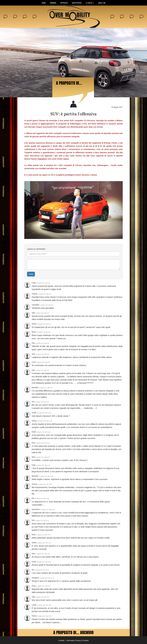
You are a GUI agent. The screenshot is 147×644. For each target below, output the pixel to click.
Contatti (61, 641)
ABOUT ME (102, 3)
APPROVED (64, 3)
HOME (44, 3)
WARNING (53, 3)
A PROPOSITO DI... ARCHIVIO (73, 632)
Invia (31, 274)
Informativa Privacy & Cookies (77, 641)
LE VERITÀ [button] (90, 3)
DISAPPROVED (77, 3)
